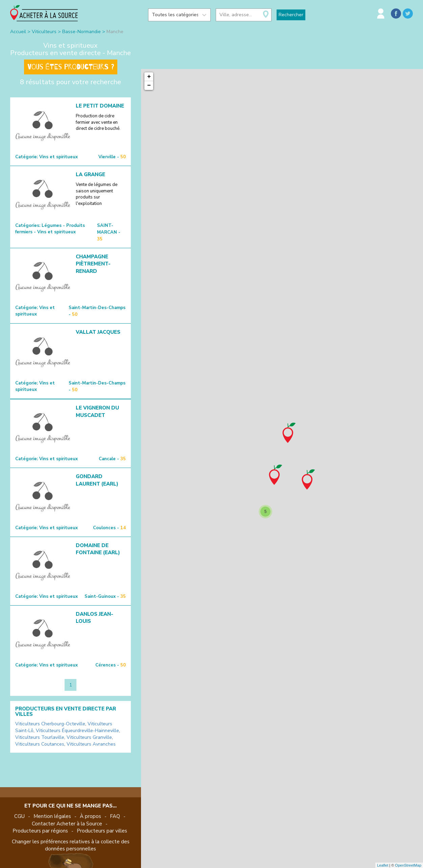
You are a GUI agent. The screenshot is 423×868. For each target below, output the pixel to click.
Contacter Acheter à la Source (67, 824)
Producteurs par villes (102, 831)
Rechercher (291, 15)
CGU (19, 816)
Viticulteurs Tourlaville (40, 737)
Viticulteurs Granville (89, 737)
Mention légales (52, 816)
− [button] (149, 86)
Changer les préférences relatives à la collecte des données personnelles (71, 845)
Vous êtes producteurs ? (71, 67)
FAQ (115, 816)
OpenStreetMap (408, 865)
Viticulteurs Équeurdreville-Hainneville (77, 731)
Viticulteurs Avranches (91, 744)
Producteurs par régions (40, 831)
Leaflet (383, 865)
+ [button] (149, 77)
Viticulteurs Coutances (40, 744)
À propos (90, 816)
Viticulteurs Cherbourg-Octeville (50, 724)
